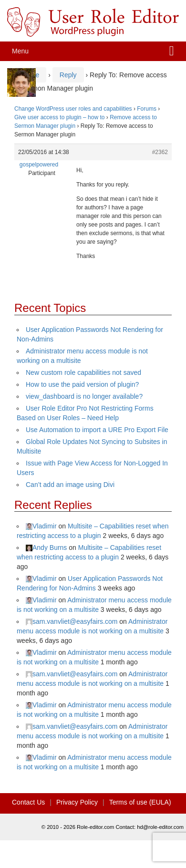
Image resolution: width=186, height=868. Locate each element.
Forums (147, 109)
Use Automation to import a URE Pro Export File (97, 430)
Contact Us (28, 802)
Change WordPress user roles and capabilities (73, 109)
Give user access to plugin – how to (59, 117)
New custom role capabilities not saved (83, 372)
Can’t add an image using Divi (70, 485)
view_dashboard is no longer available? (84, 396)
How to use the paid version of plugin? (82, 384)
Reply (68, 75)
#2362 (160, 152)
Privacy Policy (77, 802)
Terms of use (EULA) (140, 802)
